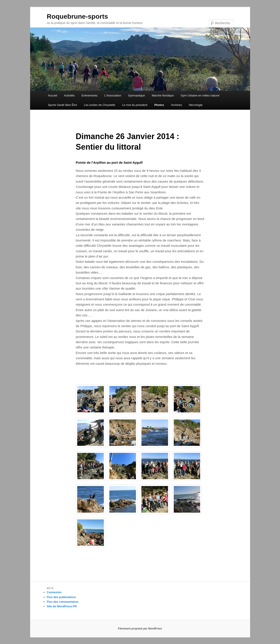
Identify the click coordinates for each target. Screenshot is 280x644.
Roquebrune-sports (77, 16)
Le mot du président (135, 105)
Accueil (53, 95)
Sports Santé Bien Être (62, 105)
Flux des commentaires (63, 602)
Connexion (54, 592)
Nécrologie (196, 105)
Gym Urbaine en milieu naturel (200, 95)
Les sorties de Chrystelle (99, 105)
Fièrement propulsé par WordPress (140, 629)
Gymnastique (136, 95)
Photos (159, 105)
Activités (69, 95)
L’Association (113, 95)
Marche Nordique (163, 95)
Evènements (90, 95)
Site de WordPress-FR (62, 606)
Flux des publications (61, 597)
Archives (176, 105)
